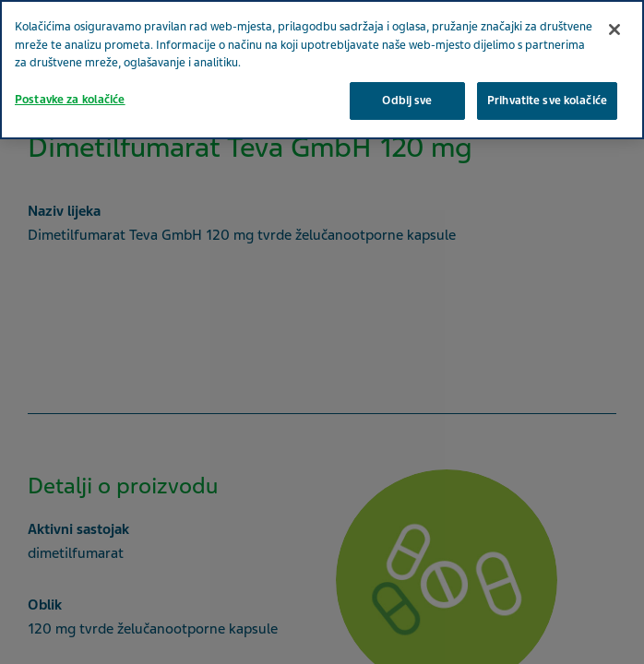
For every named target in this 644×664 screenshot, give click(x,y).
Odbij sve (407, 101)
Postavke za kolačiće (70, 100)
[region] (322, 70)
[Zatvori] (614, 30)
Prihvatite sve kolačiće (547, 101)
